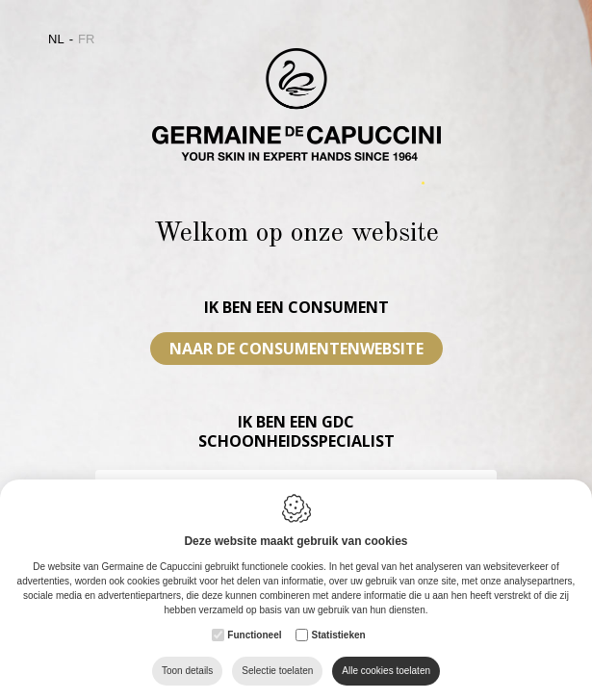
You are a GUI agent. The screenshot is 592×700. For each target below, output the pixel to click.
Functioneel (254, 635)
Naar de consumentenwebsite (296, 349)
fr (86, 39)
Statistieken (338, 635)
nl (56, 39)
